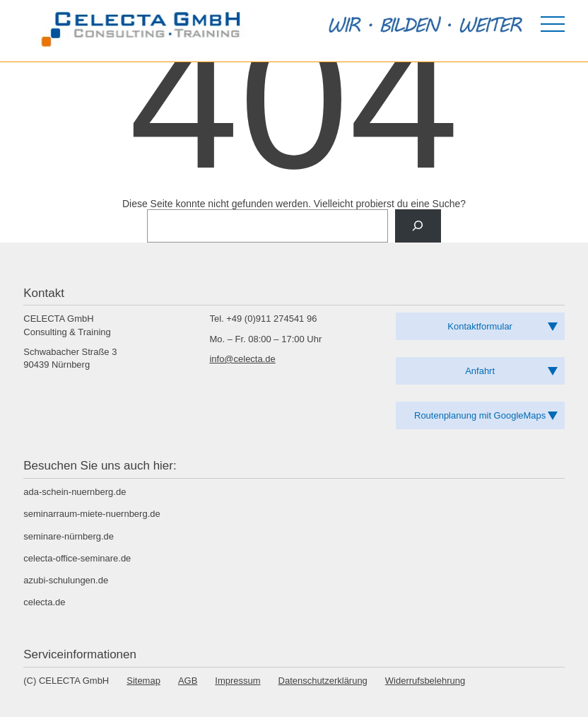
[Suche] (418, 226)
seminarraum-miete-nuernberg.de (92, 514)
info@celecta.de (242, 359)
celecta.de (44, 602)
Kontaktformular (480, 326)
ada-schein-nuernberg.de (75, 492)
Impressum (237, 681)
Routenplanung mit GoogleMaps (480, 415)
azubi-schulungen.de (66, 580)
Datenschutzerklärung (323, 681)
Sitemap (143, 681)
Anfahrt (480, 371)
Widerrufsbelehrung (425, 681)
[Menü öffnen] (553, 24)
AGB (188, 681)
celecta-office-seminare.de (77, 558)
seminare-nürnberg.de (69, 536)
